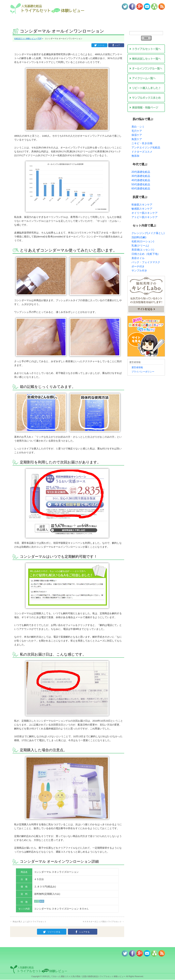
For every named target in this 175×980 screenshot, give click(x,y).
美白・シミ (138, 127)
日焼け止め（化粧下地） (146, 254)
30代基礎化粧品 (141, 176)
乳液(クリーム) (140, 246)
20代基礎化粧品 (141, 172)
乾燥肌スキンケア (142, 205)
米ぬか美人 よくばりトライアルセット (28, 921)
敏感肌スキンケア (142, 209)
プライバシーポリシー (143, 372)
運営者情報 (137, 367)
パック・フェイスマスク (146, 262)
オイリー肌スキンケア (145, 213)
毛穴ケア (137, 131)
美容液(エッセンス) (143, 250)
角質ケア (137, 139)
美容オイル (138, 258)
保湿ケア (137, 135)
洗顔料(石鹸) (139, 237)
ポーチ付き (138, 266)
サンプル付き (139, 271)
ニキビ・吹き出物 (142, 143)
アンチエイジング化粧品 (146, 147)
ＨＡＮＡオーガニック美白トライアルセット (103, 921)
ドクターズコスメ (142, 152)
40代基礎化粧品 (141, 180)
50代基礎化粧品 (141, 184)
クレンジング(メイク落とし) (148, 233)
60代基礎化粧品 (141, 188)
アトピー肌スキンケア (145, 217)
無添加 (135, 156)
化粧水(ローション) (143, 241)
